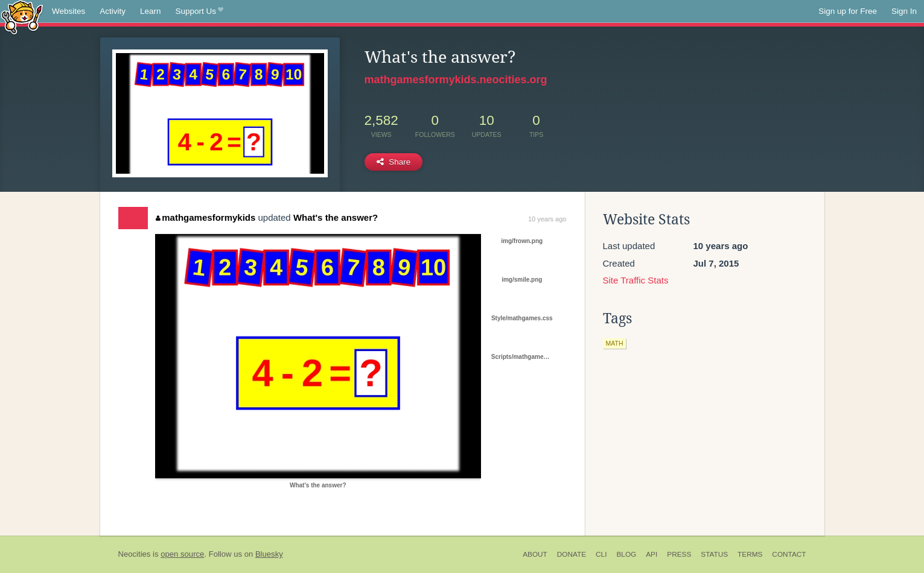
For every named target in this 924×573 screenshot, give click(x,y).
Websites (69, 11)
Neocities (135, 554)
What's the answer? (336, 217)
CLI (601, 554)
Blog (626, 554)
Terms (750, 554)
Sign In (904, 11)
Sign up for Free (848, 11)
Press (679, 554)
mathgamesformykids (206, 217)
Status (714, 554)
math (615, 343)
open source (182, 554)
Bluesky (269, 554)
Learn (151, 11)
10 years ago (547, 219)
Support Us (199, 11)
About (535, 554)
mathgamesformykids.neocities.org (456, 80)
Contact (789, 554)
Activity (113, 11)
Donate (572, 554)
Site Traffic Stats (636, 280)
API (652, 554)
